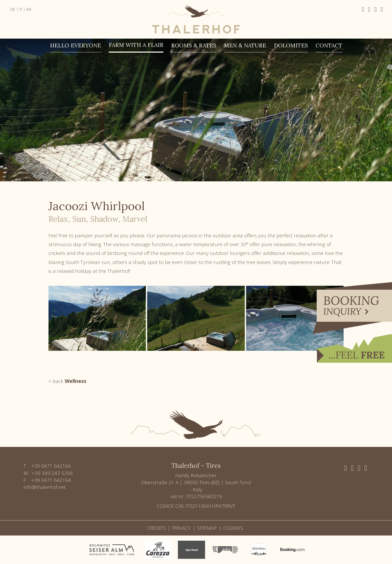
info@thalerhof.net (45, 487)
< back (67, 381)
